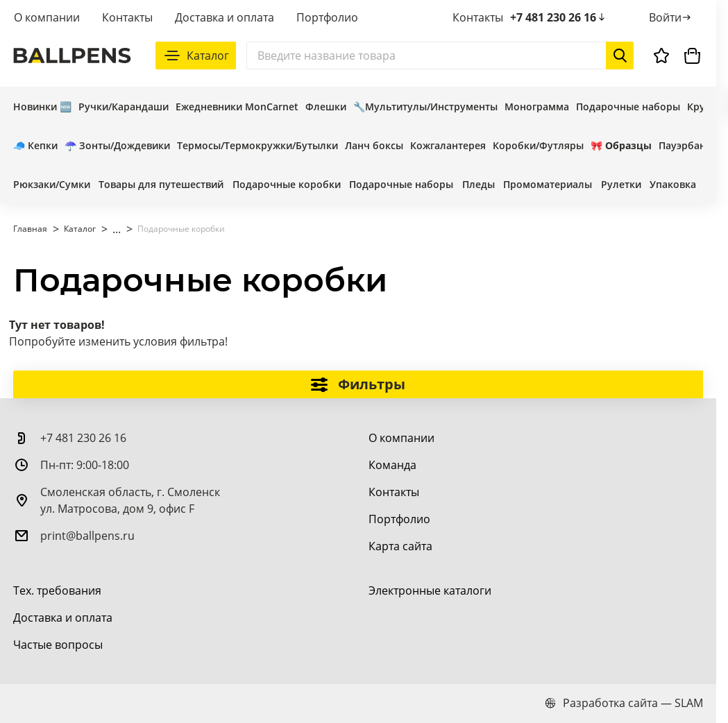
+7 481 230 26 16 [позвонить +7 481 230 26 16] (559, 17)
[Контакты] (394, 492)
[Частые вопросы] (58, 645)
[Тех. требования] (57, 590)
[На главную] (72, 56)
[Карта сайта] (400, 546)
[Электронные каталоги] (430, 590)
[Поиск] (440, 56)
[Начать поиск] (620, 56)
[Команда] (392, 465)
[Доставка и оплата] (63, 618)
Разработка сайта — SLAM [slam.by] (624, 703)
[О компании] (401, 438)
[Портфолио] (399, 519)
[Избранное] (661, 56)
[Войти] (671, 17)
